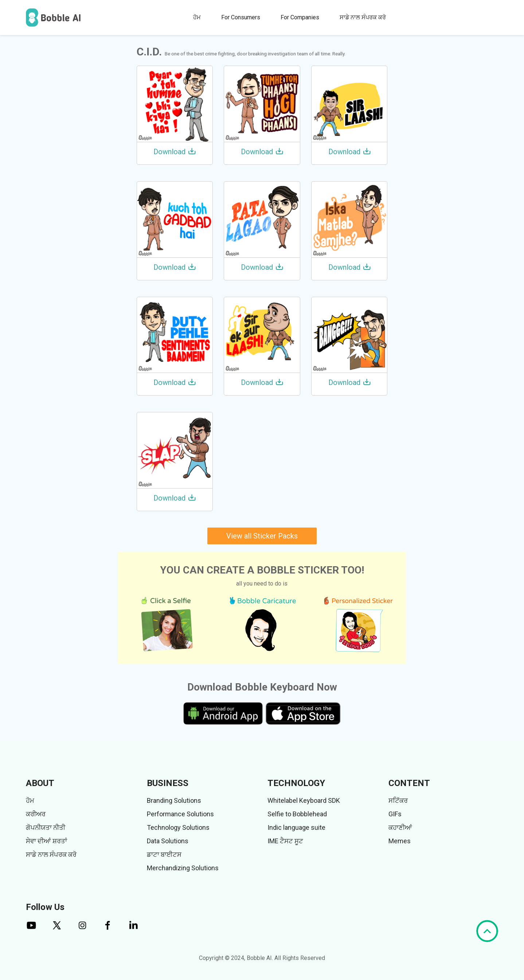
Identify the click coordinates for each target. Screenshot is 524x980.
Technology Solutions (178, 827)
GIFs (395, 814)
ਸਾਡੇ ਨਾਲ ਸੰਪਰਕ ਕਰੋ (363, 17)
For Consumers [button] (241, 17)
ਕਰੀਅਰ (36, 814)
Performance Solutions (180, 814)
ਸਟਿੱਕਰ (398, 800)
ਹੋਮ (197, 17)
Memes (400, 841)
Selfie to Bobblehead (297, 814)
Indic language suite (296, 827)
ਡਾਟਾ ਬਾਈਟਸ (164, 854)
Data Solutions (168, 841)
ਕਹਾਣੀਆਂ (400, 827)
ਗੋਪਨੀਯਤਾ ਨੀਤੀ (46, 827)
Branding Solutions (174, 800)
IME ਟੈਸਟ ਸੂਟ (285, 841)
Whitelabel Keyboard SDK (304, 800)
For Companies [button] (300, 17)
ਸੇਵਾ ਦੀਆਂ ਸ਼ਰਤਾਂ (46, 841)
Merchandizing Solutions (183, 868)
